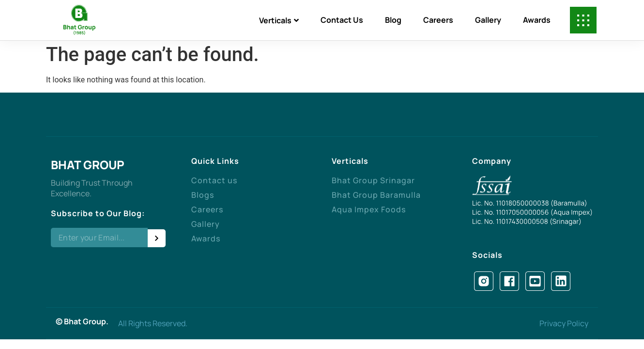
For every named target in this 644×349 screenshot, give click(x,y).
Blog (393, 20)
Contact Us (342, 20)
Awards (537, 20)
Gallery (488, 20)
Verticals (279, 20)
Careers (438, 20)
